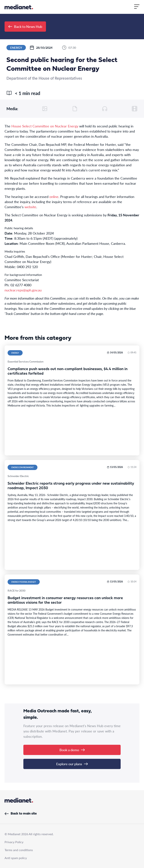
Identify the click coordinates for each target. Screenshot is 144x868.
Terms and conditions (19, 850)
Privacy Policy (14, 842)
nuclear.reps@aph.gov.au (23, 290)
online (54, 197)
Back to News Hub (25, 26)
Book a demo (72, 750)
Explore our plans (72, 764)
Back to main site (21, 814)
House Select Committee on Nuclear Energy (45, 126)
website (30, 207)
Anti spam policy (16, 858)
